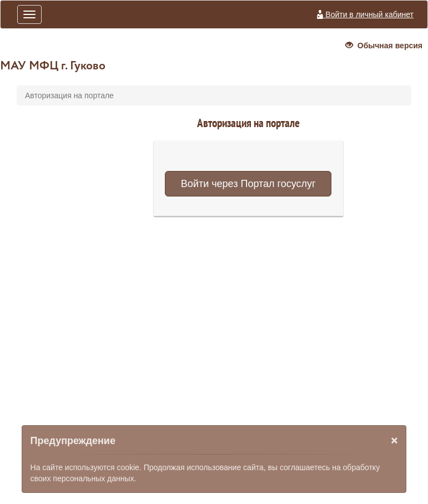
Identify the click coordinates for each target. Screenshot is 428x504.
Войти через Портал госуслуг (248, 184)
